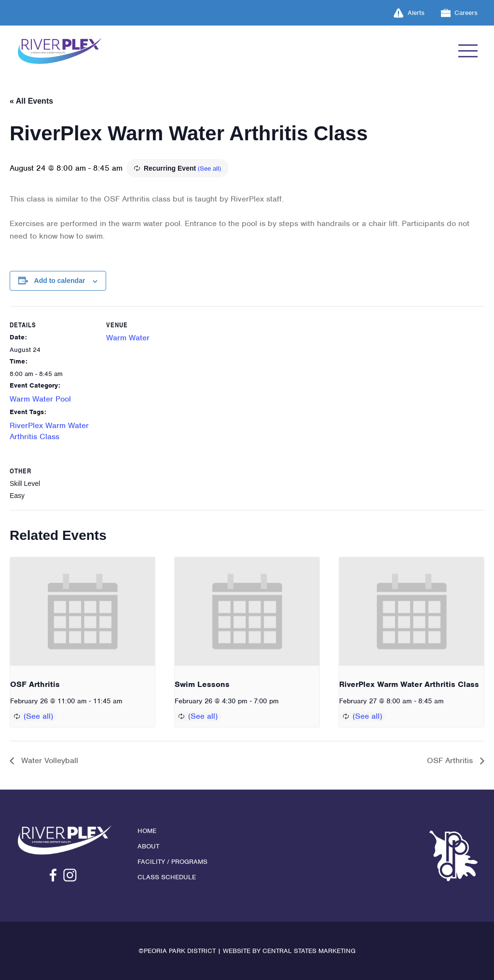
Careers (460, 13)
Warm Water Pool (40, 399)
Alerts (409, 13)
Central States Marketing (309, 951)
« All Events (31, 101)
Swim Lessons (202, 684)
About (148, 846)
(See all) (209, 168)
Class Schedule (167, 877)
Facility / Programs (172, 862)
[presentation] (82, 611)
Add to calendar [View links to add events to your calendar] (60, 281)
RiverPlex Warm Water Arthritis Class (409, 684)
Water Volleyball (48, 760)
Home (147, 831)
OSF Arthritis (35, 684)
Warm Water (128, 338)
